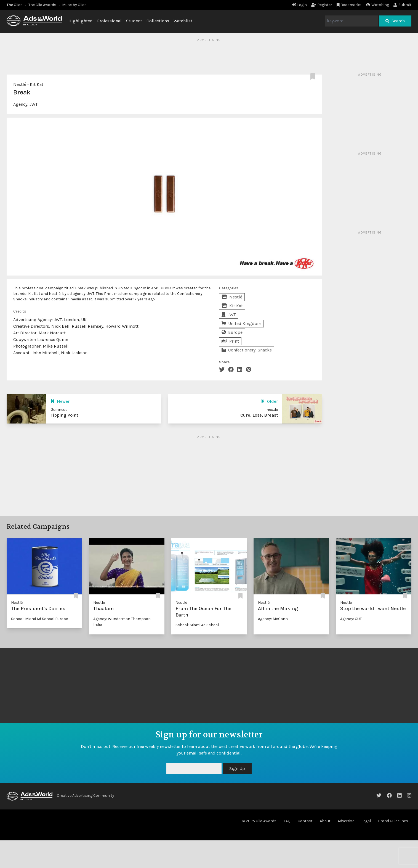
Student (134, 21)
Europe (232, 332)
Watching (377, 5)
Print (230, 341)
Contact (305, 821)
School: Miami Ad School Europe (39, 619)
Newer (60, 401)
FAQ (287, 821)
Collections (158, 21)
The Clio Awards (42, 5)
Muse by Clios (74, 5)
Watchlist (183, 21)
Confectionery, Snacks (247, 350)
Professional (109, 21)
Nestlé (20, 84)
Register (322, 5)
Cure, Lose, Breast (259, 415)
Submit (402, 5)
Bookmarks (349, 5)
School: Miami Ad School (197, 625)
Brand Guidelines (393, 821)
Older (269, 401)
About (325, 821)
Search (395, 21)
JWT (34, 104)
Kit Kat (37, 84)
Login (299, 5)
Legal (366, 821)
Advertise (346, 821)
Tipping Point (64, 415)
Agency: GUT (351, 619)
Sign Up (237, 768)
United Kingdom (241, 323)
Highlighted (81, 21)
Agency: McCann (273, 619)
